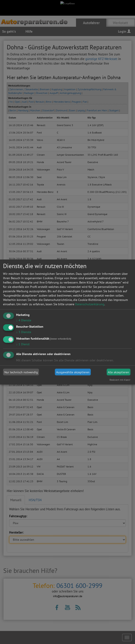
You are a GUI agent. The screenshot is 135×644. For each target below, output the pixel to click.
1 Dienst (23, 344)
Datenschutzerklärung (90, 304)
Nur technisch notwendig (21, 372)
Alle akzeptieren (118, 372)
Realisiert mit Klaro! (120, 380)
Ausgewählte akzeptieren (73, 372)
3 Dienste (24, 332)
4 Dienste (24, 320)
